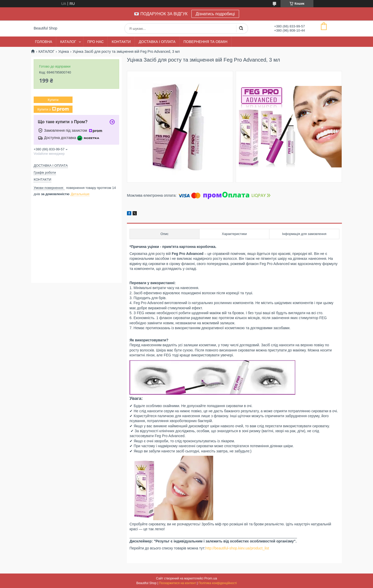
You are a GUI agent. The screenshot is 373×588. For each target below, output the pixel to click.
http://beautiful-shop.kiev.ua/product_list (237, 548)
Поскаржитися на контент (177, 583)
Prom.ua (211, 578)
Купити (53, 100)
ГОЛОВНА (44, 42)
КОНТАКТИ (121, 42)
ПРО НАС (95, 42)
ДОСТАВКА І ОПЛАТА (157, 42)
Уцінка (64, 52)
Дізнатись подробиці (215, 14)
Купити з (53, 109)
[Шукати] (241, 28)
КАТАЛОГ (68, 42)
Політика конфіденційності (218, 583)
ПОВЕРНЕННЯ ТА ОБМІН (205, 42)
